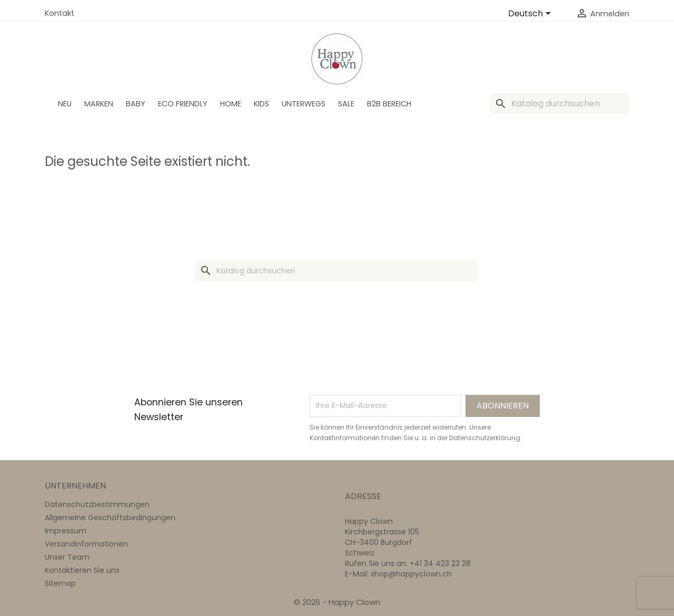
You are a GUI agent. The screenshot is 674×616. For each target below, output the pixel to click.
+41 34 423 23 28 (440, 563)
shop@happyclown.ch (411, 574)
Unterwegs (304, 104)
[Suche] (560, 104)
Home (231, 104)
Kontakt (60, 13)
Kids (261, 104)
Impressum (66, 531)
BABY (136, 104)
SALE (346, 104)
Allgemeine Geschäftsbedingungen (110, 518)
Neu (65, 104)
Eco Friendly (183, 104)
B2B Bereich (389, 104)
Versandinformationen (86, 544)
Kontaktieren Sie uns (82, 570)
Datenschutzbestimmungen (97, 504)
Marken (99, 104)
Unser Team (67, 557)
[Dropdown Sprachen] (531, 14)
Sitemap (60, 583)
